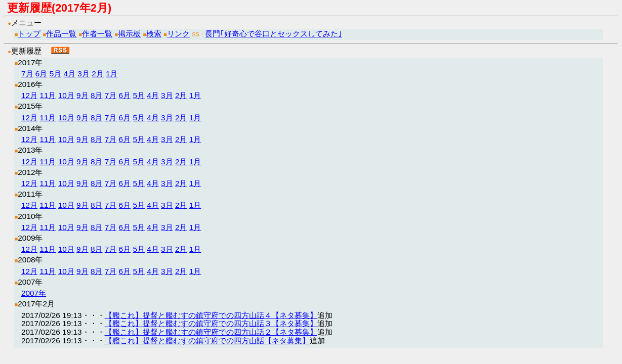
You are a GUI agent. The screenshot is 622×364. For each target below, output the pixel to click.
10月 (66, 95)
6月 (42, 74)
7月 (27, 74)
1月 (112, 74)
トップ (29, 34)
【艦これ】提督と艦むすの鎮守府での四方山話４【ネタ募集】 (211, 315)
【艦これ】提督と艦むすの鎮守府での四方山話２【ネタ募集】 (211, 332)
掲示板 (129, 34)
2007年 (34, 293)
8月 (97, 95)
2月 (98, 74)
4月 (69, 74)
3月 (84, 74)
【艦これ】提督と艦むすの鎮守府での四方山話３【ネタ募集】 (211, 323)
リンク (178, 34)
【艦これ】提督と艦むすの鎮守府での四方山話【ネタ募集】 (207, 340)
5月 (56, 74)
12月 (29, 95)
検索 (154, 34)
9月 (82, 95)
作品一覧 (61, 34)
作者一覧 (97, 34)
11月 (48, 95)
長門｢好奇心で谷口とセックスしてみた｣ (274, 34)
